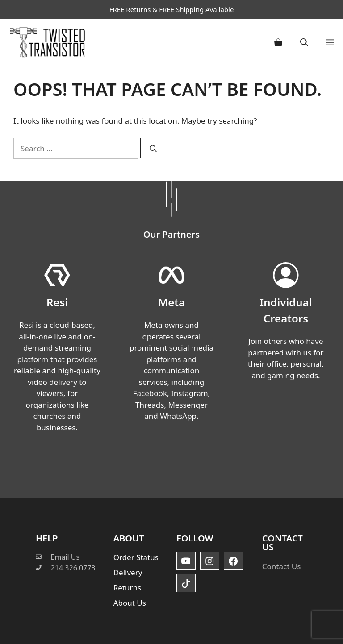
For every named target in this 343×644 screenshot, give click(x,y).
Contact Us (282, 566)
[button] (304, 42)
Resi (57, 302)
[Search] (153, 148)
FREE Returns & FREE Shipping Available (172, 9)
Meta (171, 302)
